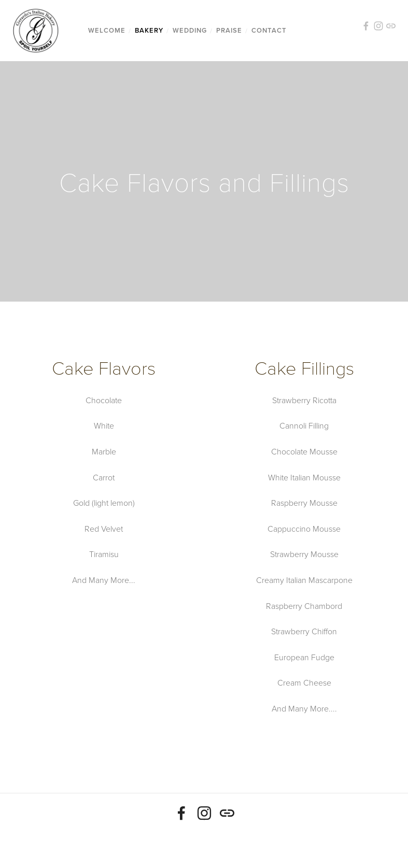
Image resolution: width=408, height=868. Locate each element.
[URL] (227, 813)
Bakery (149, 30)
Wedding (190, 30)
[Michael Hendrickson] (204, 813)
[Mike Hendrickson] (181, 813)
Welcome (107, 30)
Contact (269, 30)
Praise (229, 30)
